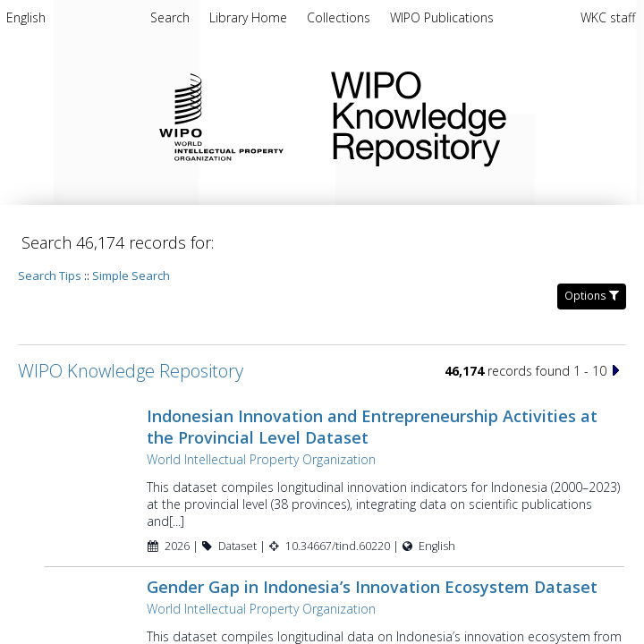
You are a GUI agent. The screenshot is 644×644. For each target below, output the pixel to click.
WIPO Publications (442, 17)
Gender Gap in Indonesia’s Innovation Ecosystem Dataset (372, 587)
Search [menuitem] (170, 17)
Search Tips (50, 275)
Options (592, 296)
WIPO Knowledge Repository (473, 115)
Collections (340, 17)
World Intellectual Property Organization (261, 459)
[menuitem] (26, 21)
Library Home (250, 17)
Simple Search (131, 275)
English (26, 17)
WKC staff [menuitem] (608, 17)
